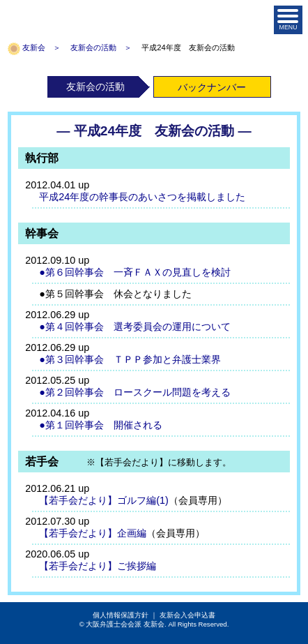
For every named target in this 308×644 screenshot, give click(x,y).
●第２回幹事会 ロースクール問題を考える (135, 392)
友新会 (34, 47)
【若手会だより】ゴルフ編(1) (104, 500)
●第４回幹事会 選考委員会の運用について (135, 327)
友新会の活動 (93, 47)
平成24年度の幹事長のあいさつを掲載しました (142, 197)
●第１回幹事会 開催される (101, 425)
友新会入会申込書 (187, 615)
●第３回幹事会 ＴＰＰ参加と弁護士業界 (130, 359)
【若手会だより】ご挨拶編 (98, 566)
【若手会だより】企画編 (93, 533)
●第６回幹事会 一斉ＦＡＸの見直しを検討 (135, 272)
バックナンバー (212, 87)
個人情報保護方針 (121, 615)
